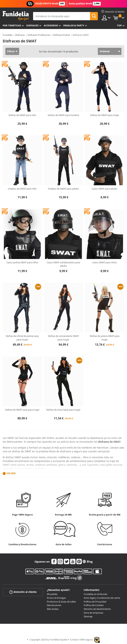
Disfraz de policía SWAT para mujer (105, 338)
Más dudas (53, 609)
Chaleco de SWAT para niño (22, 189)
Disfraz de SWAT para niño (22, 115)
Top (119, 25)
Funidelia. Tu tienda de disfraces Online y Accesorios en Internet (16, 16)
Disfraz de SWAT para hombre (63, 115)
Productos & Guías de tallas (61, 602)
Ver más (11, 473)
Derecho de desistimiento (97, 609)
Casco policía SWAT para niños (22, 262)
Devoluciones (54, 605)
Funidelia (8, 35)
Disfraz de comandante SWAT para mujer (63, 338)
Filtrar (11, 51)
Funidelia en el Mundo (96, 594)
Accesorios (51, 25)
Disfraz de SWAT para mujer (105, 115)
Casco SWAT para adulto (105, 189)
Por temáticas (12, 25)
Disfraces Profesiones (39, 35)
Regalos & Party (74, 25)
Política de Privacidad (95, 602)
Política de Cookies (94, 605)
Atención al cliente (23, 592)
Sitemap (88, 616)
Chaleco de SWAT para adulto (63, 189)
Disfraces (32, 25)
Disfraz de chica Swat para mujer (63, 410)
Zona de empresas (93, 613)
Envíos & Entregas (56, 598)
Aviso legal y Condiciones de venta (102, 598)
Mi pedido (52, 594)
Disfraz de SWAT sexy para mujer (22, 410)
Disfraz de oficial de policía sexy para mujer (22, 338)
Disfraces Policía (62, 35)
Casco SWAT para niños (105, 262)
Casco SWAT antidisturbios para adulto (63, 264)
